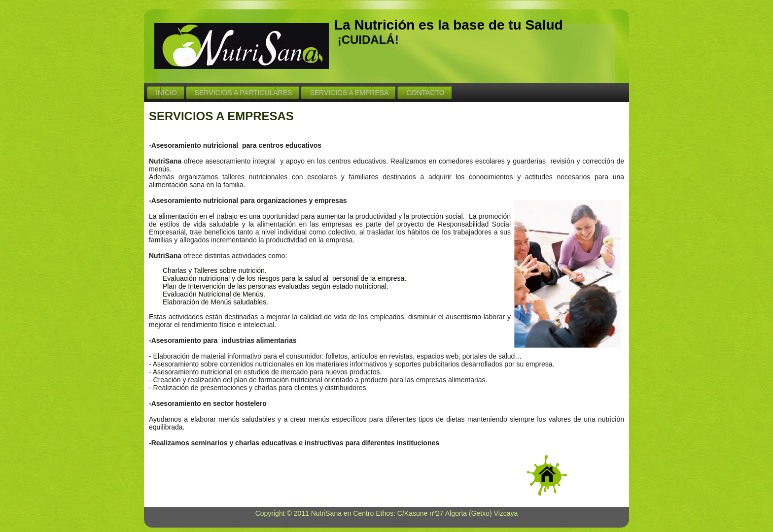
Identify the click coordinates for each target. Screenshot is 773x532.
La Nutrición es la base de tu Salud (449, 25)
